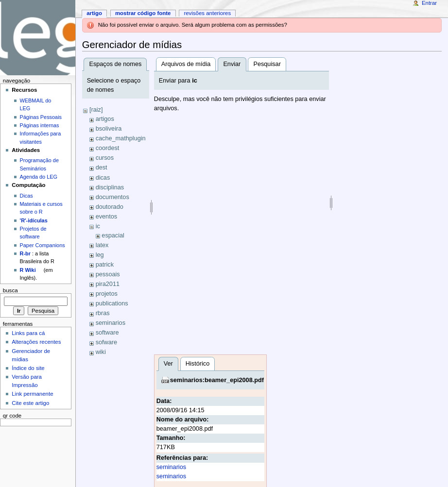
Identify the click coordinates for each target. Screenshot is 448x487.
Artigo (94, 13)
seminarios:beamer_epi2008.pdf (217, 380)
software (107, 333)
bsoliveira (109, 129)
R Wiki (28, 270)
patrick (105, 265)
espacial (113, 235)
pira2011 (108, 284)
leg (100, 255)
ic (98, 226)
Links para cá (28, 333)
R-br (25, 253)
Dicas (26, 196)
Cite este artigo (30, 403)
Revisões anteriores (207, 13)
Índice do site (28, 368)
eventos (106, 217)
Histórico (198, 364)
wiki (101, 352)
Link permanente (32, 394)
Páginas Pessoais (41, 117)
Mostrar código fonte (143, 13)
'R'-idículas (34, 220)
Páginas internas (40, 125)
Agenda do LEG (39, 177)
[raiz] (96, 110)
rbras (103, 313)
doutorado (110, 207)
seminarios (111, 323)
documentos (112, 197)
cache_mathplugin (121, 138)
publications (112, 303)
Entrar (429, 3)
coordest (108, 148)
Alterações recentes (36, 342)
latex (102, 245)
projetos (107, 294)
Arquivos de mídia (186, 64)
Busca (10, 290)
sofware (106, 342)
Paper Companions (43, 245)
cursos (105, 158)
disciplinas (110, 187)
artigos (105, 119)
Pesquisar (267, 64)
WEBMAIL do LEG (36, 104)
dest (102, 168)
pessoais (108, 274)
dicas (103, 178)
